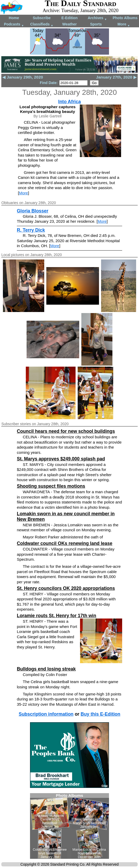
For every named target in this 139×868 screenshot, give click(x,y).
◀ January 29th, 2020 (23, 77)
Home (14, 18)
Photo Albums (125, 18)
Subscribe (42, 18)
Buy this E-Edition (100, 714)
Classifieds (42, 25)
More (124, 25)
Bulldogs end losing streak (46, 669)
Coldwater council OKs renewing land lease (65, 543)
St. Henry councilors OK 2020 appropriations (66, 588)
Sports (96, 24)
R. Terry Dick (31, 230)
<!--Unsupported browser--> (69, 826)
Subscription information (46, 714)
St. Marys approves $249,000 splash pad (61, 459)
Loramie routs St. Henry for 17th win (56, 616)
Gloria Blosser (33, 211)
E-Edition (69, 18)
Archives (97, 18)
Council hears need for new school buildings (66, 431)
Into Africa (69, 102)
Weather (69, 24)
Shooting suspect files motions (51, 486)
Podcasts (14, 25)
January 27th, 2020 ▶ (116, 77)
